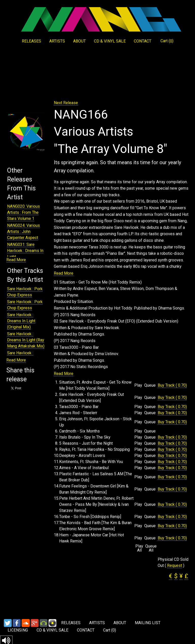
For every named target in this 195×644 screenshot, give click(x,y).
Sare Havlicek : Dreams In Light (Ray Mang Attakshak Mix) (26, 340)
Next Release (66, 103)
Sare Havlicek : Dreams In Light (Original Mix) (21, 321)
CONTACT (143, 41)
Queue (150, 385)
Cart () (167, 41)
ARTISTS (57, 41)
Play (138, 385)
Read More (16, 260)
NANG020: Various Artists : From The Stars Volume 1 (23, 212)
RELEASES (31, 41)
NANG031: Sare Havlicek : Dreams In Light (25, 251)
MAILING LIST (148, 623)
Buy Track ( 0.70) (172, 385)
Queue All (151, 548)
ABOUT (79, 41)
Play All (139, 548)
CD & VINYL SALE (110, 41)
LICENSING (18, 630)
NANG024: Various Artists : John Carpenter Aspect (23, 232)
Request (175, 565)
